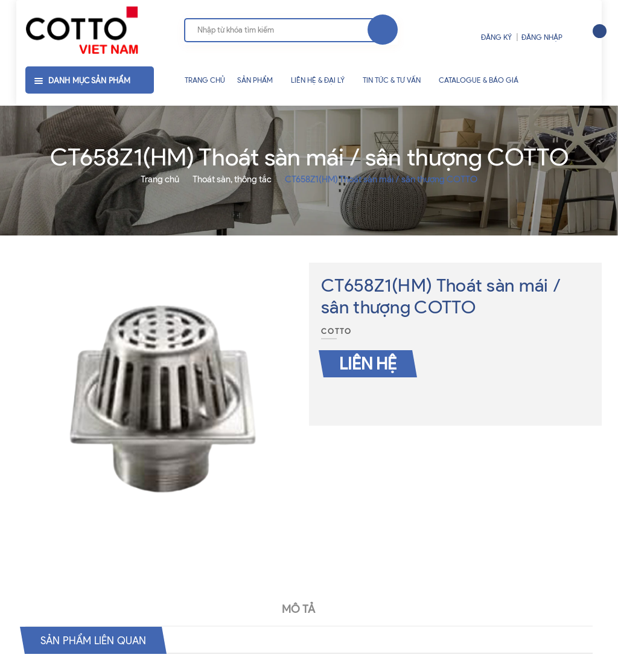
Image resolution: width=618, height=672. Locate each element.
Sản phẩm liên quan (102, 640)
